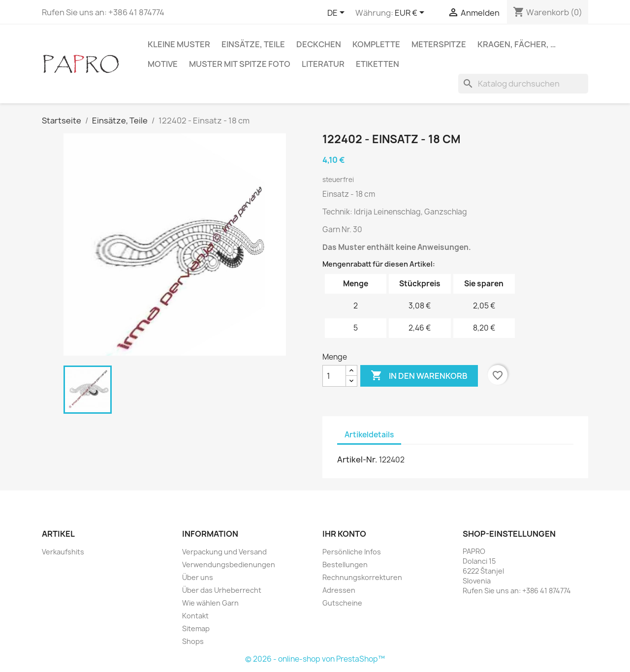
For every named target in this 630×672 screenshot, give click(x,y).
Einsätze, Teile (253, 44)
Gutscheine (342, 603)
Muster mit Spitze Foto (240, 64)
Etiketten (378, 64)
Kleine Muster (179, 44)
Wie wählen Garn (210, 603)
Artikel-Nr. (357, 459)
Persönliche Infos (352, 552)
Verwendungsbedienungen (229, 565)
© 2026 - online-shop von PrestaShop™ (315, 659)
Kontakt (195, 616)
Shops (193, 641)
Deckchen (319, 44)
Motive (163, 64)
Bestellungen (345, 565)
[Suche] (523, 84)
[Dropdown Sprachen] (338, 13)
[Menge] (334, 376)
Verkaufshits (63, 552)
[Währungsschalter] (411, 13)
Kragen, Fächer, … (517, 44)
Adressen (339, 590)
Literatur (323, 64)
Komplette (376, 44)
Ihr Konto (344, 534)
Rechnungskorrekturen (362, 577)
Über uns (198, 577)
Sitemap (196, 628)
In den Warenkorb (419, 376)
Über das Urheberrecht (222, 590)
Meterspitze (439, 44)
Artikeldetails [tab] (369, 435)
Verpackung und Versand (224, 552)
